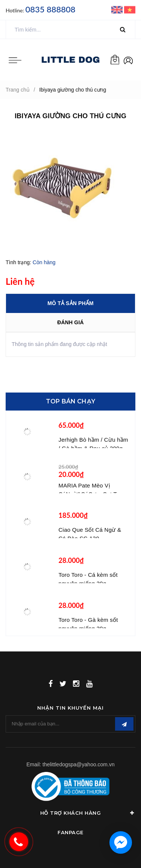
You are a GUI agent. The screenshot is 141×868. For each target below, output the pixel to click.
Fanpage (70, 832)
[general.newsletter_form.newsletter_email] (70, 724)
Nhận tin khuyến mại (70, 708)
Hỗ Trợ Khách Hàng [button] (88, 813)
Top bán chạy (70, 401)
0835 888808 (50, 9)
